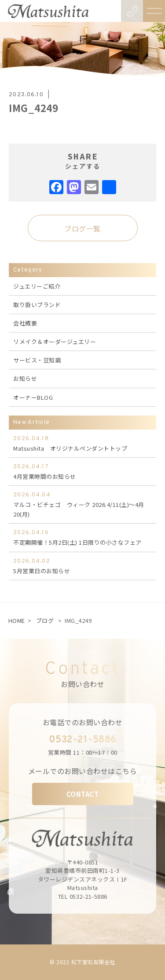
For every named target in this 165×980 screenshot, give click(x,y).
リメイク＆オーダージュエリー (55, 342)
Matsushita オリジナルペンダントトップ (82, 443)
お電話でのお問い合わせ (83, 722)
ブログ (45, 620)
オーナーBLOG (33, 397)
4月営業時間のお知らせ (82, 471)
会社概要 (25, 323)
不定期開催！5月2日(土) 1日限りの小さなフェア (82, 537)
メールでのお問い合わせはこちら (83, 771)
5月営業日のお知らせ (82, 566)
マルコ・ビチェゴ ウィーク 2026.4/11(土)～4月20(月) (82, 504)
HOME (17, 620)
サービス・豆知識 (37, 360)
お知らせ (25, 378)
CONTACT (83, 794)
